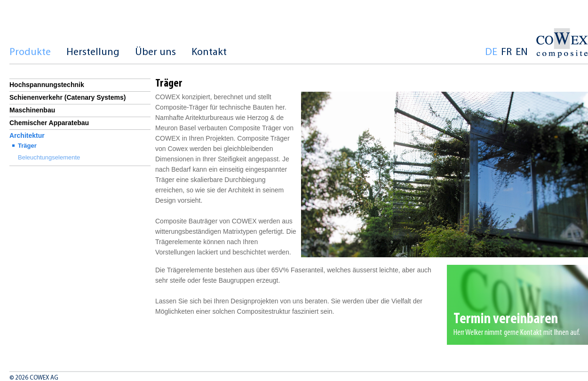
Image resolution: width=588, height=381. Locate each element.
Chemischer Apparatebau (49, 123)
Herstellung (93, 52)
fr (506, 52)
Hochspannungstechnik (47, 85)
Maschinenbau (32, 110)
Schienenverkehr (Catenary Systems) (68, 97)
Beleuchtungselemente (49, 157)
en (522, 52)
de (491, 52)
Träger (27, 146)
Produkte (30, 52)
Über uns (155, 52)
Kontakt (209, 52)
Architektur (27, 135)
